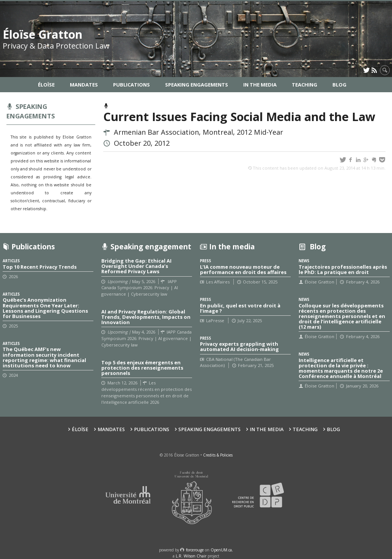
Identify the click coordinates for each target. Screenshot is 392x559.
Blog (339, 85)
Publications (131, 85)
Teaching (305, 85)
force (195, 550)
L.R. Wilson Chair (191, 556)
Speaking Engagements (197, 85)
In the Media (260, 85)
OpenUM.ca (221, 550)
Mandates (84, 85)
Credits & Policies (218, 455)
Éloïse (46, 85)
